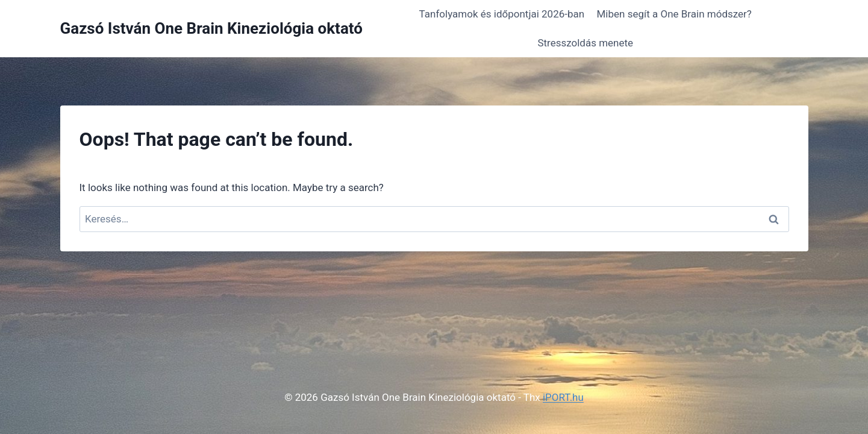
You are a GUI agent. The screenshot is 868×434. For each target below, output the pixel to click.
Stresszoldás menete (585, 43)
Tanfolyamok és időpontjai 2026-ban (502, 14)
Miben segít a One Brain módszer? (674, 14)
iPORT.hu (563, 397)
